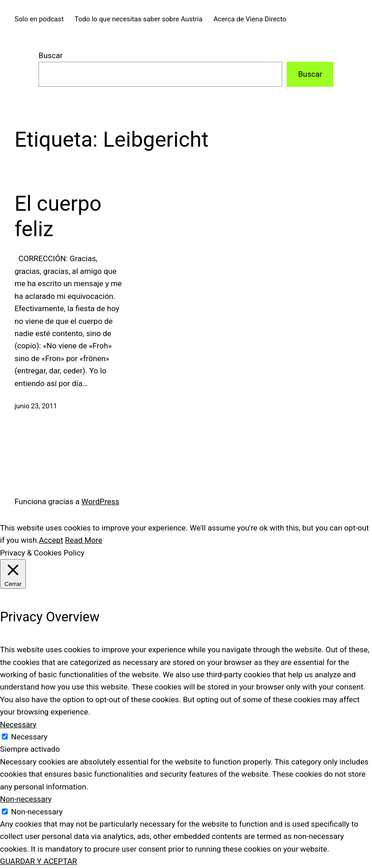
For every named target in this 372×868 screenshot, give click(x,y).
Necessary (29, 737)
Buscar (51, 55)
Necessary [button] (18, 724)
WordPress (100, 501)
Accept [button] (51, 540)
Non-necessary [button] (26, 799)
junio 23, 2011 (36, 406)
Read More (83, 540)
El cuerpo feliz (58, 216)
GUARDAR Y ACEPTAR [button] (39, 861)
